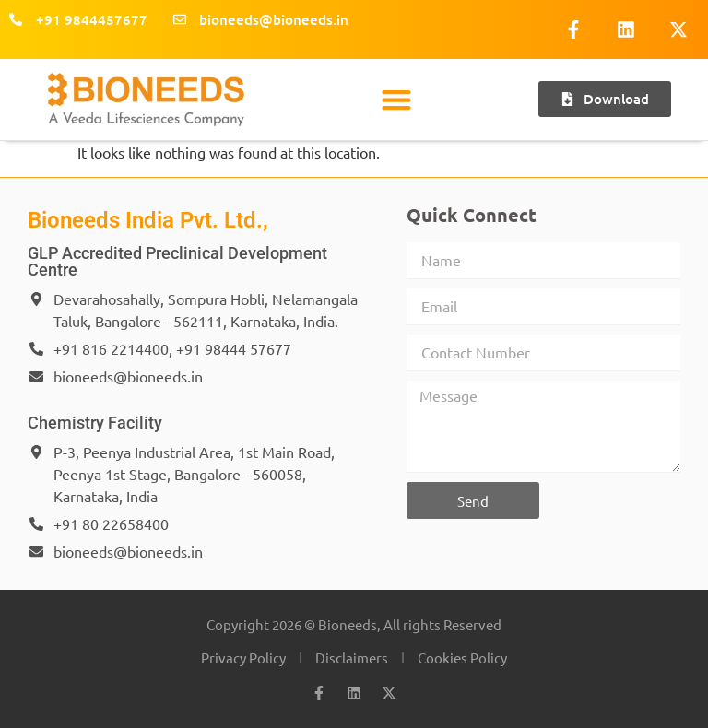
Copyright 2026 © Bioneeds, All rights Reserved (354, 624)
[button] (397, 99)
